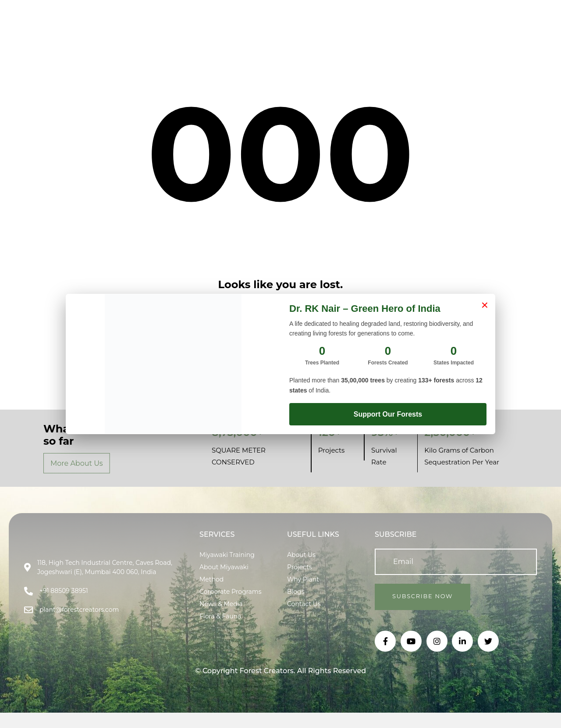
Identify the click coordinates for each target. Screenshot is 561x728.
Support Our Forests (388, 414)
